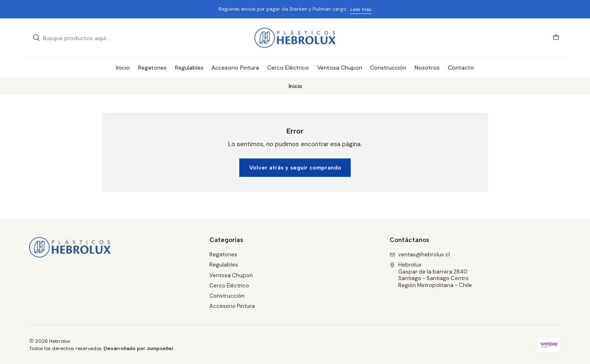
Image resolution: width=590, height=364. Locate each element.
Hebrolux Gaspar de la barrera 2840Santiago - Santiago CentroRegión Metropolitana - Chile (431, 275)
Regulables (224, 265)
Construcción (227, 296)
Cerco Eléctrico (229, 286)
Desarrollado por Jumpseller (139, 348)
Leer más (361, 9)
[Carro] (556, 38)
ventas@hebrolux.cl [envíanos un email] (420, 254)
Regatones (223, 254)
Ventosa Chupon (231, 275)
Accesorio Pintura (232, 306)
